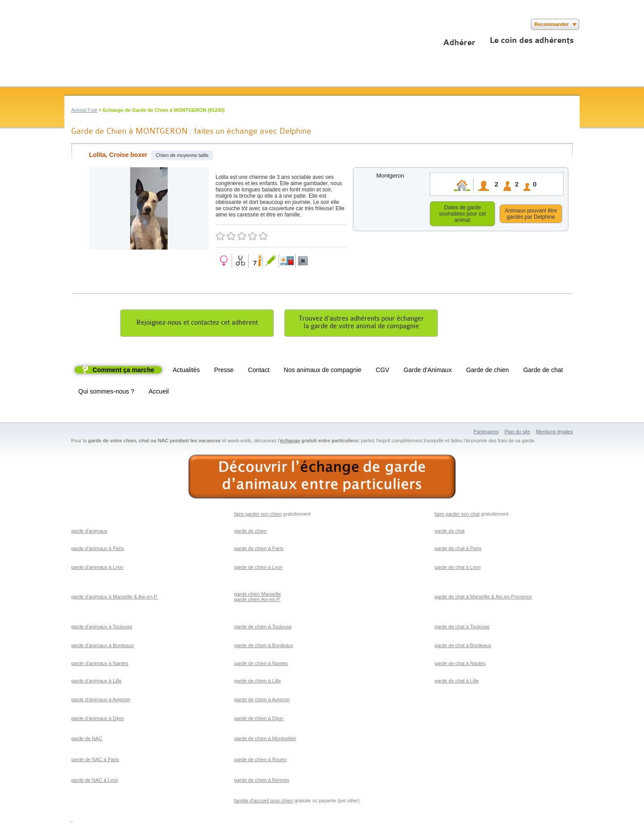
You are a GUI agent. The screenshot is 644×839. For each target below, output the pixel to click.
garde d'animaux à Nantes (100, 665)
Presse (224, 371)
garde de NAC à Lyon (95, 781)
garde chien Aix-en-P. (258, 601)
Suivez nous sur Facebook (70, 24)
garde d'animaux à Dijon (97, 720)
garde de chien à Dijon (259, 720)
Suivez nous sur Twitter (83, 24)
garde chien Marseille (258, 595)
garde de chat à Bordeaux (463, 647)
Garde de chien (487, 371)
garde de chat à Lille (457, 682)
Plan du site (517, 433)
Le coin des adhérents (532, 40)
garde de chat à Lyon (458, 568)
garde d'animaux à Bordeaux (102, 647)
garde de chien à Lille (258, 682)
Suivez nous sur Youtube (97, 24)
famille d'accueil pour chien (264, 802)
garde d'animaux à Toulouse (102, 628)
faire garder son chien (258, 515)
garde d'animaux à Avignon (101, 701)
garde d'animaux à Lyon (97, 568)
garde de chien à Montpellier (265, 740)
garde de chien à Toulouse (263, 628)
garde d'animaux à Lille (96, 682)
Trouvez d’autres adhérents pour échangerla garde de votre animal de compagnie (361, 324)
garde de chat (450, 532)
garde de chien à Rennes (262, 781)
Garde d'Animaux (428, 371)
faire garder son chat (457, 515)
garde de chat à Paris (458, 550)
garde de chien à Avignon (262, 701)
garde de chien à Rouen (261, 761)
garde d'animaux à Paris (97, 550)
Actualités (186, 371)
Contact (258, 371)
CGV (382, 371)
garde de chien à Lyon (258, 568)
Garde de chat (543, 371)
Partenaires (486, 433)
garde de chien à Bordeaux (264, 647)
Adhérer (459, 42)
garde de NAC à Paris (95, 761)
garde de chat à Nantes (460, 665)
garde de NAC (87, 740)
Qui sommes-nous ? (106, 393)
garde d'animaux (89, 532)
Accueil (159, 393)
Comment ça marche (123, 371)
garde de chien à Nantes (261, 665)
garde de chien (251, 532)
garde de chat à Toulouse (462, 628)
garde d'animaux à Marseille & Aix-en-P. (114, 598)
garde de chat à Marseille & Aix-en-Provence (483, 598)
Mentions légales (554, 433)
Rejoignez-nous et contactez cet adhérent (197, 324)
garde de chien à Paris (259, 550)
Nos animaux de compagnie (323, 371)
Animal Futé (84, 110)
